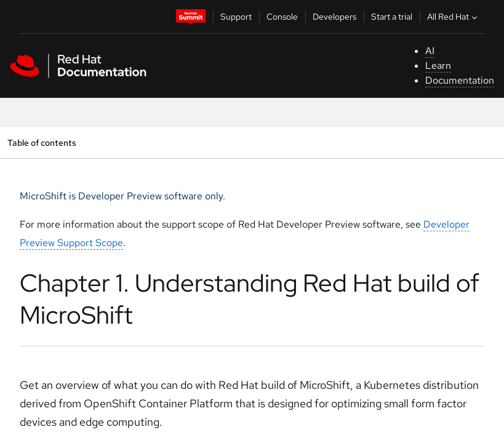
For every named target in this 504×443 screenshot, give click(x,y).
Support (236, 17)
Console (282, 17)
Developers (334, 17)
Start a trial (392, 17)
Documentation (460, 80)
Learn (438, 66)
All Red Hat (454, 17)
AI (430, 51)
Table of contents (42, 142)
